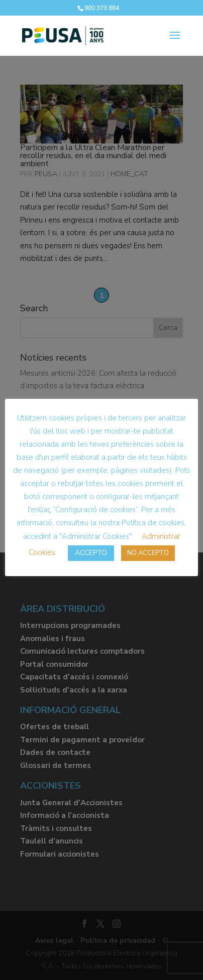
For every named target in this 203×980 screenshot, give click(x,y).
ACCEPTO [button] (91, 553)
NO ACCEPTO (148, 553)
